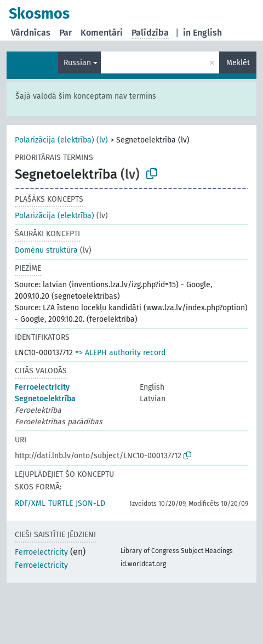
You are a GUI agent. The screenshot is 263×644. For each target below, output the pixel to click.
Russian (77, 63)
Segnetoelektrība (45, 399)
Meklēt (238, 63)
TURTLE (61, 503)
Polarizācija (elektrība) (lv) (61, 140)
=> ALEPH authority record (120, 353)
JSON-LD (90, 503)
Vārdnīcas (31, 33)
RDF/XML (30, 503)
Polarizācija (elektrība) (55, 216)
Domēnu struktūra (46, 250)
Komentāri (102, 33)
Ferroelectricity (42, 387)
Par (65, 33)
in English (202, 33)
